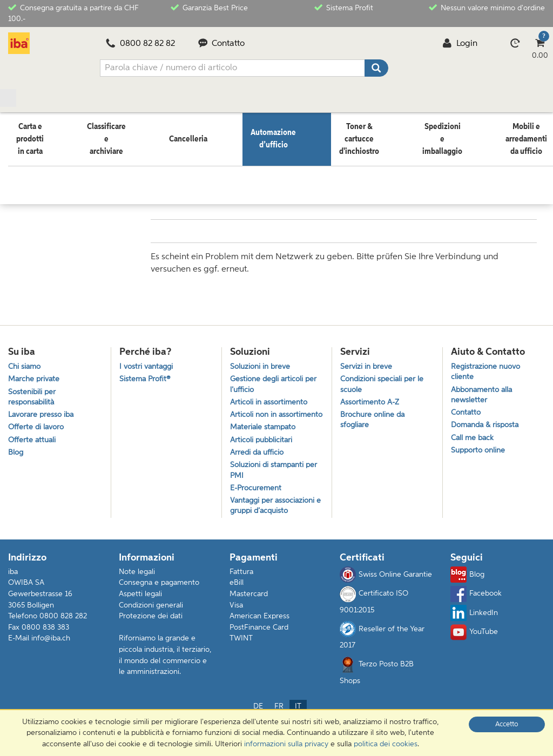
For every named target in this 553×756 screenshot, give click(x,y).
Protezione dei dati (151, 635)
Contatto (222, 44)
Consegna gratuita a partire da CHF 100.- (73, 13)
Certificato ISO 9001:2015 (374, 618)
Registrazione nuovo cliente (488, 365)
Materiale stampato (265, 438)
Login (460, 44)
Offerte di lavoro (38, 426)
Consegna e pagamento (159, 602)
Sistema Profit (344, 7)
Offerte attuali (33, 440)
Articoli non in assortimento (255, 418)
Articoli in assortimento (271, 398)
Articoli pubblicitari (263, 451)
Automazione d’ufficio (75, 161)
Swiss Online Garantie (386, 593)
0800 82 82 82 (140, 44)
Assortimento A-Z (372, 398)
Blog (16, 453)
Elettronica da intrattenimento (171, 161)
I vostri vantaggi (148, 359)
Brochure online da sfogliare (375, 418)
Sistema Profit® (146, 373)
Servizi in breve (367, 359)
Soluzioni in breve (262, 359)
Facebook (476, 612)
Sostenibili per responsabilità (33, 393)
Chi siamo (26, 359)
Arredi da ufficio (259, 465)
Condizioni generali (151, 624)
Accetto (507, 724)
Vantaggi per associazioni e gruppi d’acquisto (275, 523)
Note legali (137, 590)
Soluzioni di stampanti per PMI (276, 484)
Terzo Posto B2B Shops (377, 689)
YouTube (474, 651)
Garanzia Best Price (209, 7)
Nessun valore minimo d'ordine (487, 7)
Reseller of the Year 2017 (382, 654)
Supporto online (480, 451)
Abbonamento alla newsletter (484, 390)
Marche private (35, 373)
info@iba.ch (51, 657)
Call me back (474, 438)
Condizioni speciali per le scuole (384, 379)
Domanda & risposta (488, 424)
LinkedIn (474, 632)
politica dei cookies (386, 744)
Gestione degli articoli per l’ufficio (275, 379)
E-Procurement (257, 504)
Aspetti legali (140, 612)
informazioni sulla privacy (286, 744)
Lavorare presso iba (43, 412)
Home (18, 161)
